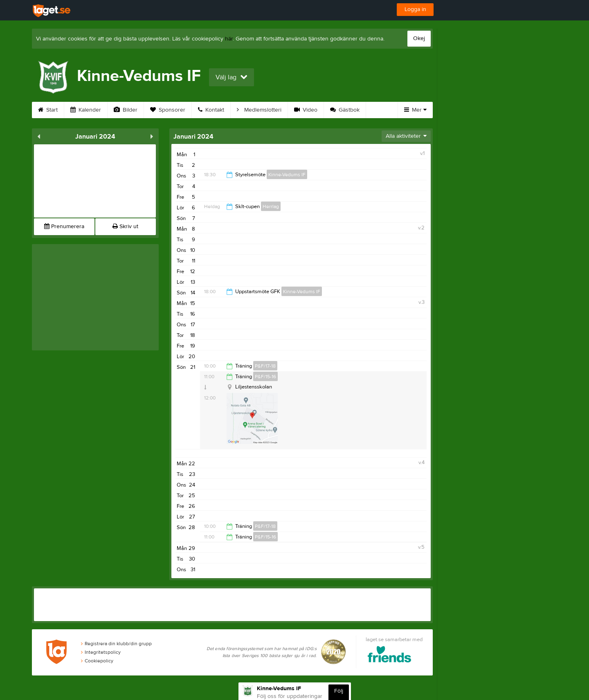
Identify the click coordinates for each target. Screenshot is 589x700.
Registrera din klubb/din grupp (116, 644)
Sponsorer (168, 110)
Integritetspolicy (101, 652)
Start (48, 110)
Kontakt (211, 110)
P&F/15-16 (265, 377)
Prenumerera (64, 227)
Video (306, 110)
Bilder (126, 110)
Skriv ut (125, 227)
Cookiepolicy (97, 661)
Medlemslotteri (259, 110)
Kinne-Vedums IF (287, 175)
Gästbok (345, 110)
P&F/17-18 (265, 366)
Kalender (86, 110)
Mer (415, 110)
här (229, 39)
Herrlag (271, 206)
